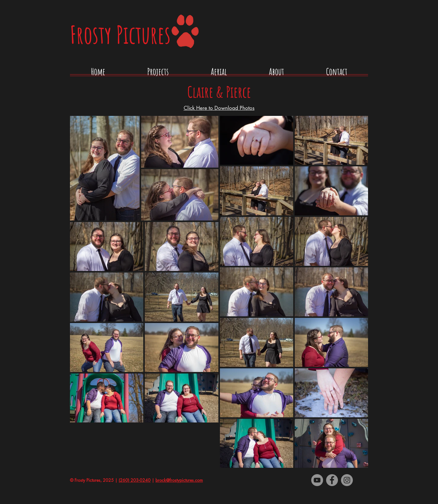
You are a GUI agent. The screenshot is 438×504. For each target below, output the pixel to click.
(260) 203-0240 (135, 480)
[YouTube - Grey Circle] (317, 480)
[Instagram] (347, 480)
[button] (158, 74)
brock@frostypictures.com (179, 480)
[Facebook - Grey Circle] (332, 480)
